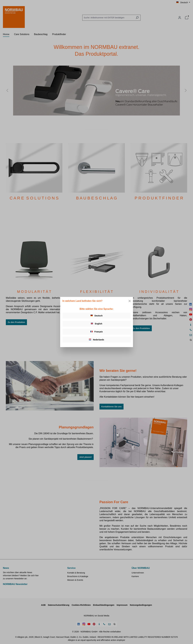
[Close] (130, 301)
